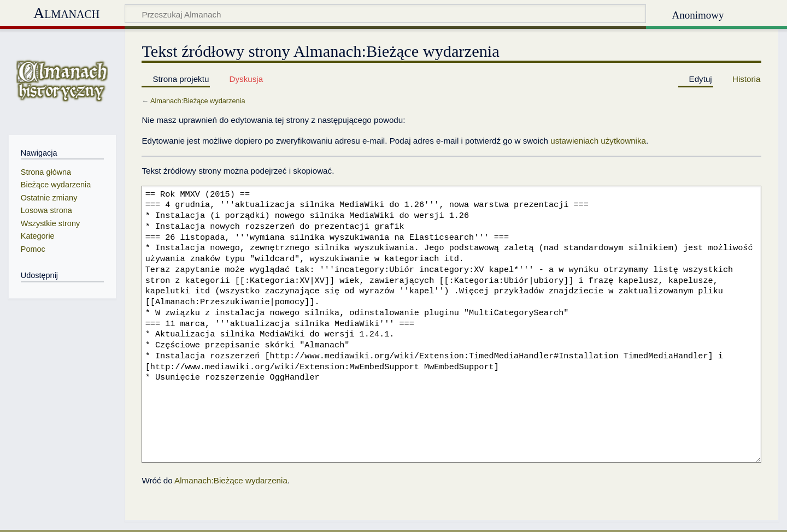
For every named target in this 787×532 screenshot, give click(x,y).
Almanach (66, 13)
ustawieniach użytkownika (598, 141)
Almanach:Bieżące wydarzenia (198, 101)
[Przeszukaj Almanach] (385, 14)
